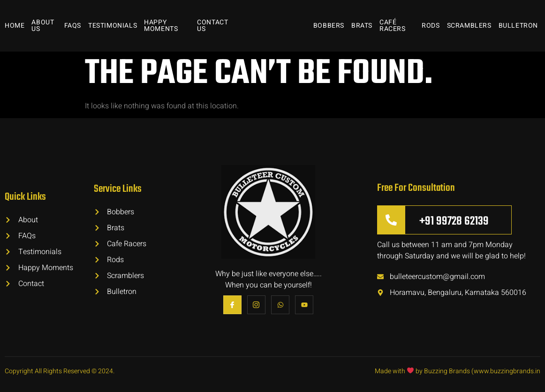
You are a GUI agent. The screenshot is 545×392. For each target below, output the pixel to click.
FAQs (73, 26)
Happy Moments (161, 26)
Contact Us (212, 26)
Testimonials (113, 26)
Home (15, 26)
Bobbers (329, 26)
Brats (362, 26)
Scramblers (469, 26)
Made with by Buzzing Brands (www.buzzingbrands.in (458, 371)
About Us (43, 26)
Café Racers (393, 26)
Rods (431, 26)
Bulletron (518, 26)
